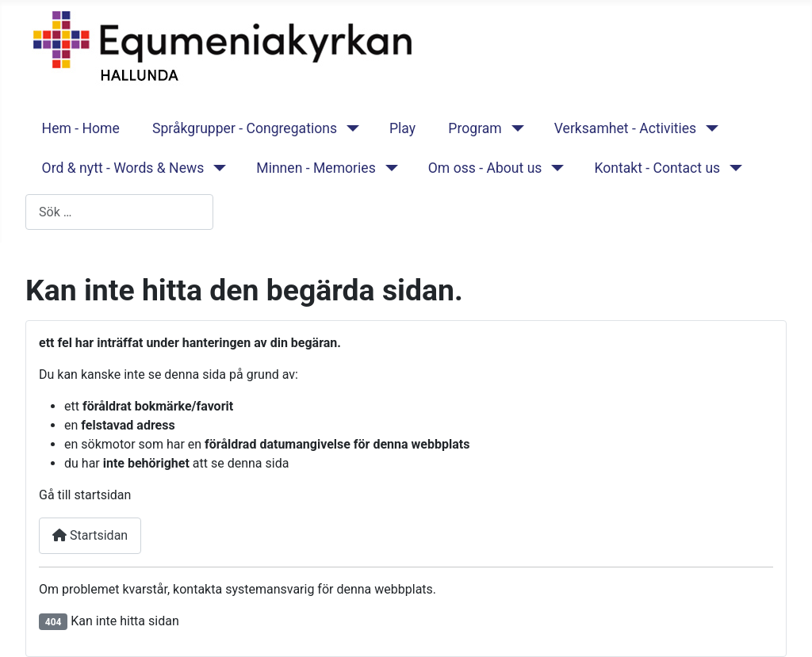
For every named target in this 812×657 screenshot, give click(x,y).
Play (402, 128)
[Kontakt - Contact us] (732, 168)
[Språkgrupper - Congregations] (349, 128)
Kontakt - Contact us (657, 168)
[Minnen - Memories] (388, 168)
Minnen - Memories (316, 168)
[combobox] (119, 212)
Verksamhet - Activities (625, 128)
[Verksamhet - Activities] (709, 128)
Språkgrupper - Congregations (245, 128)
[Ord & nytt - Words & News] (216, 168)
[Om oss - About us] (554, 168)
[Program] (514, 128)
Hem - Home (81, 128)
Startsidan (90, 535)
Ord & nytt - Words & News (123, 168)
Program (475, 128)
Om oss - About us (485, 168)
